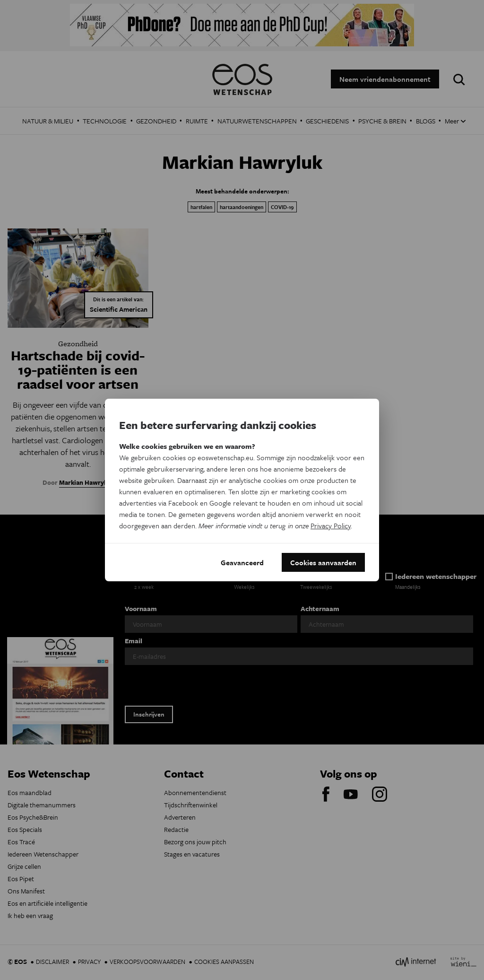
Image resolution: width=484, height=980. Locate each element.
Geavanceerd (242, 562)
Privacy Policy (331, 525)
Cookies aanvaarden (323, 562)
